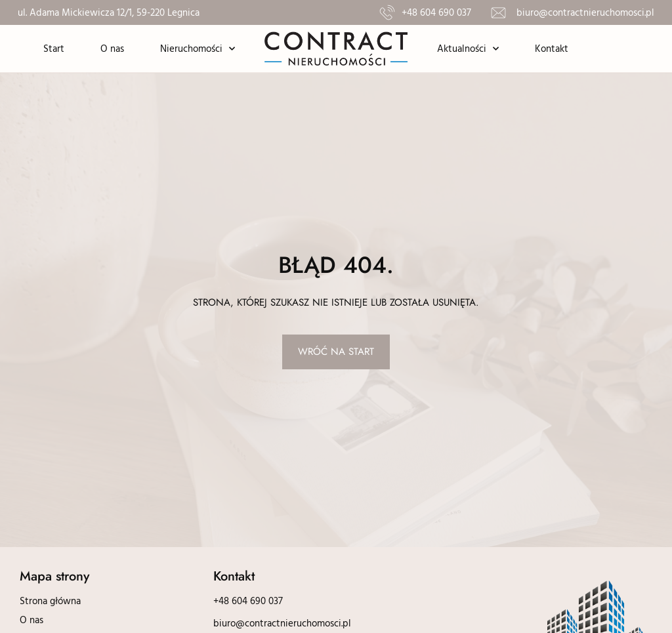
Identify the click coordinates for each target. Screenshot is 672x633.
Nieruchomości (198, 49)
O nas (112, 48)
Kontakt (552, 48)
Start (54, 48)
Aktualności (468, 49)
